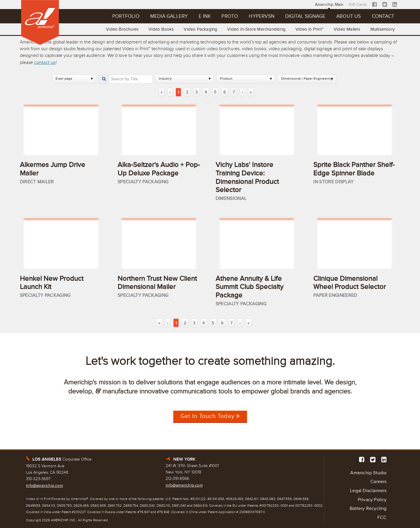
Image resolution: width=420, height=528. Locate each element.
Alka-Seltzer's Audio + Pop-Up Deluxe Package (159, 169)
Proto (230, 16)
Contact (383, 16)
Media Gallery (169, 16)
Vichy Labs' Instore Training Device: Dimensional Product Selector (247, 177)
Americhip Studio (368, 473)
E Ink (205, 16)
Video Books (161, 29)
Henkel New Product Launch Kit (52, 283)
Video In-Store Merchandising (256, 29)
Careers (378, 482)
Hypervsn (262, 16)
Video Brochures (122, 29)
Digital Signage (305, 16)
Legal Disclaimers (368, 491)
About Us (349, 16)
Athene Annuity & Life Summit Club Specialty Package (250, 287)
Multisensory (383, 29)
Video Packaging (201, 29)
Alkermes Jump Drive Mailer (52, 169)
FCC (382, 517)
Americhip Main (329, 5)
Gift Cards (358, 5)
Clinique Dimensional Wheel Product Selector (350, 283)
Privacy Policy (372, 500)
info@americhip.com (44, 486)
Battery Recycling (368, 508)
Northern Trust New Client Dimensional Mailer (157, 283)
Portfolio (126, 16)
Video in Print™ (310, 29)
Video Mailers (347, 29)
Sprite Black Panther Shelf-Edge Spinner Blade (354, 169)
